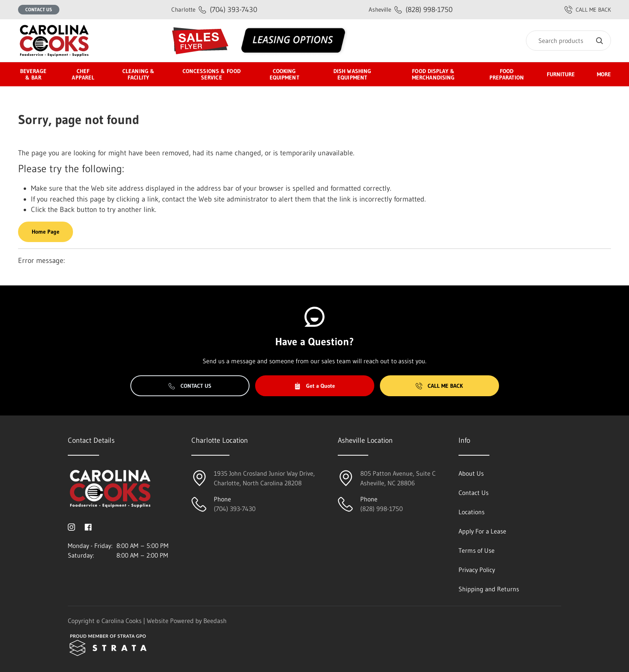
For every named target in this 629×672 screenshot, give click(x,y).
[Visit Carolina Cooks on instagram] (71, 526)
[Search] (568, 41)
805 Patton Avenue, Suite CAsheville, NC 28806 (398, 478)
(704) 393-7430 (214, 9)
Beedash (215, 621)
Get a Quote (314, 386)
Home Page (46, 232)
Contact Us (39, 9)
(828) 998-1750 (411, 9)
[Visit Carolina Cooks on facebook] (88, 526)
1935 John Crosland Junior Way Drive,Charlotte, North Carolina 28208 (264, 478)
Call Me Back (439, 386)
